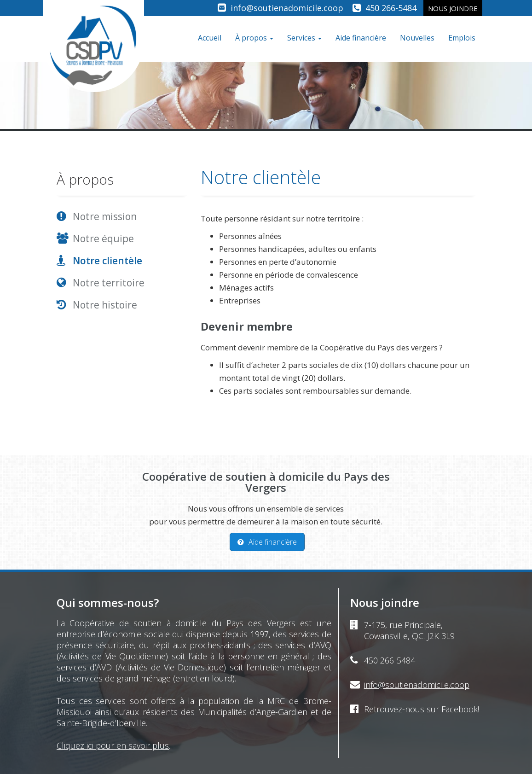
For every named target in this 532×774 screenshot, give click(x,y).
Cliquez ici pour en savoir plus (113, 745)
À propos (254, 38)
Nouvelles (417, 38)
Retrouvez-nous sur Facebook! (422, 709)
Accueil (210, 38)
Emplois (462, 38)
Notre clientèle (107, 261)
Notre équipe (103, 239)
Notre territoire (109, 283)
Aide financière (361, 38)
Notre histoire (105, 305)
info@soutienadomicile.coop (287, 8)
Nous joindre (453, 8)
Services (304, 38)
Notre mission (105, 216)
